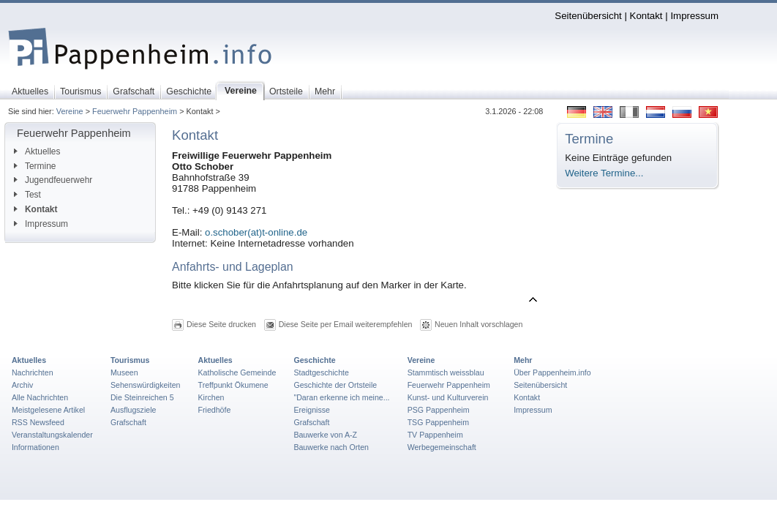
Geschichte (314, 360)
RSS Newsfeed (38, 422)
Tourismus (130, 360)
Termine (35, 166)
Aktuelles (37, 151)
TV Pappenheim (435, 435)
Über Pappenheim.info (552, 372)
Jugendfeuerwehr (53, 180)
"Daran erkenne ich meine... (341, 397)
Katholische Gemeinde (237, 372)
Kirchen (211, 397)
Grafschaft (128, 422)
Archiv (22, 385)
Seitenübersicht (588, 16)
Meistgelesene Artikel (48, 410)
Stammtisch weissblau (446, 372)
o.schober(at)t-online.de (256, 232)
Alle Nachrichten (40, 397)
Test (27, 195)
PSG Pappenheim (439, 410)
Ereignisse (312, 410)
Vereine (70, 111)
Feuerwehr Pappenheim (135, 111)
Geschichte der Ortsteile (335, 385)
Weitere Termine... (604, 173)
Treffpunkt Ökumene (233, 385)
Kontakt (646, 16)
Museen (124, 372)
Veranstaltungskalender (52, 435)
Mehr (523, 360)
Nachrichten (33, 372)
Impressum (694, 16)
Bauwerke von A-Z (325, 435)
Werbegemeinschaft (442, 447)
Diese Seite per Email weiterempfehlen (346, 324)
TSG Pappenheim (438, 422)
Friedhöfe (215, 410)
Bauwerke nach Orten (331, 447)
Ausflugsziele (134, 410)
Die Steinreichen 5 (142, 397)
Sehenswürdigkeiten (146, 385)
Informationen (35, 447)
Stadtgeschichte (321, 372)
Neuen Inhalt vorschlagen (478, 324)
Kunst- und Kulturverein (448, 397)
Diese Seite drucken (221, 324)
